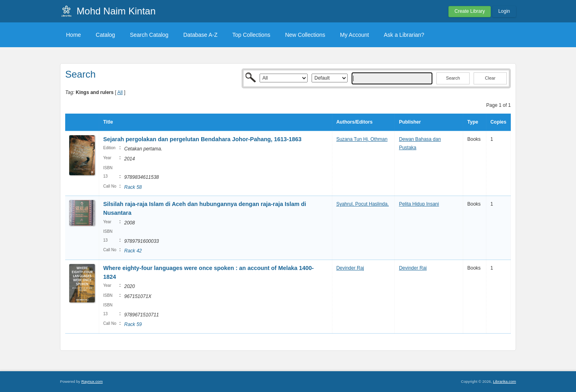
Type (473, 122)
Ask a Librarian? (404, 35)
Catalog (105, 35)
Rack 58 (133, 187)
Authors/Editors (355, 122)
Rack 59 (133, 324)
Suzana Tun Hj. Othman (362, 139)
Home (73, 35)
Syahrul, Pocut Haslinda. (363, 204)
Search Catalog (149, 35)
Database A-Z (200, 35)
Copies (498, 122)
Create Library (470, 11)
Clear (490, 78)
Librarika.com (504, 381)
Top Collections (251, 35)
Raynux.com (92, 381)
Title (108, 122)
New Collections (305, 35)
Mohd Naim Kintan (116, 11)
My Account (354, 35)
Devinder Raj (350, 268)
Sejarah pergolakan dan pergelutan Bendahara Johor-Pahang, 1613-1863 (202, 139)
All (120, 92)
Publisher (410, 122)
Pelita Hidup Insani (419, 204)
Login (504, 11)
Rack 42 (133, 251)
